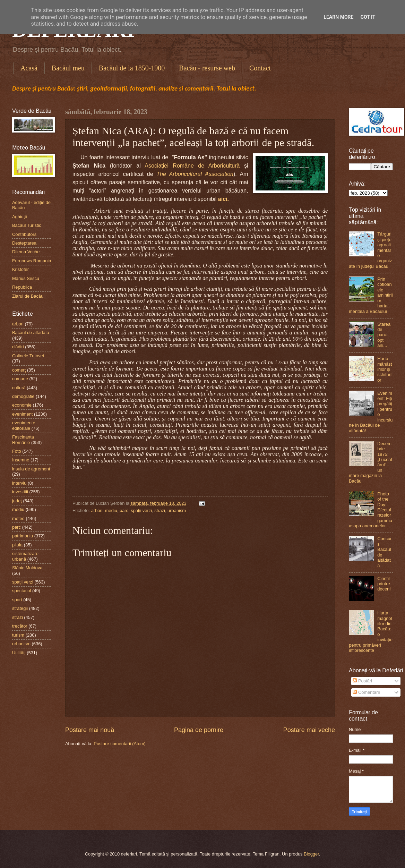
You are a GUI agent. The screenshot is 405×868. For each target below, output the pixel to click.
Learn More (338, 17)
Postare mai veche (309, 730)
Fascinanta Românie (23, 440)
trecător (20, 626)
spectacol (21, 591)
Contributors (24, 234)
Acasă (29, 68)
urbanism (177, 510)
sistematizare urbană (25, 556)
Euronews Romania (32, 261)
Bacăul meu (68, 68)
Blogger (311, 854)
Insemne (21, 460)
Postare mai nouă (90, 730)
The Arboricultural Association (195, 174)
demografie (23, 396)
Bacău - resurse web (207, 68)
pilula (17, 545)
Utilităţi (19, 653)
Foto (17, 451)
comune (20, 379)
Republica (22, 287)
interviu (19, 483)
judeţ (17, 501)
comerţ (19, 370)
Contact (260, 68)
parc (124, 510)
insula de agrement (31, 469)
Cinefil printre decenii (384, 584)
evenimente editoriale (24, 425)
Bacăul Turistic (27, 225)
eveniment (22, 414)
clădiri (18, 347)
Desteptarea (24, 243)
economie (22, 405)
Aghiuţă (20, 217)
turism (18, 635)
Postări (362, 681)
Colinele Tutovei (28, 356)
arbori (97, 510)
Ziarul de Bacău (28, 296)
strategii (20, 608)
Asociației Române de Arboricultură (192, 166)
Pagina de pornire (199, 730)
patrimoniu (23, 536)
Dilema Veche (26, 252)
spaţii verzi (141, 510)
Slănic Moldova (27, 568)
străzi (160, 510)
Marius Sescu (26, 278)
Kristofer (20, 269)
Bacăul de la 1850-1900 (132, 68)
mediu (111, 510)
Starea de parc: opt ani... (384, 335)
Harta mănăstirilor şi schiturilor (385, 369)
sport (17, 600)
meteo (18, 518)
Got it (368, 17)
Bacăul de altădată (31, 333)
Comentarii (366, 692)
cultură (19, 388)
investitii (20, 492)
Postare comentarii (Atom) (120, 744)
